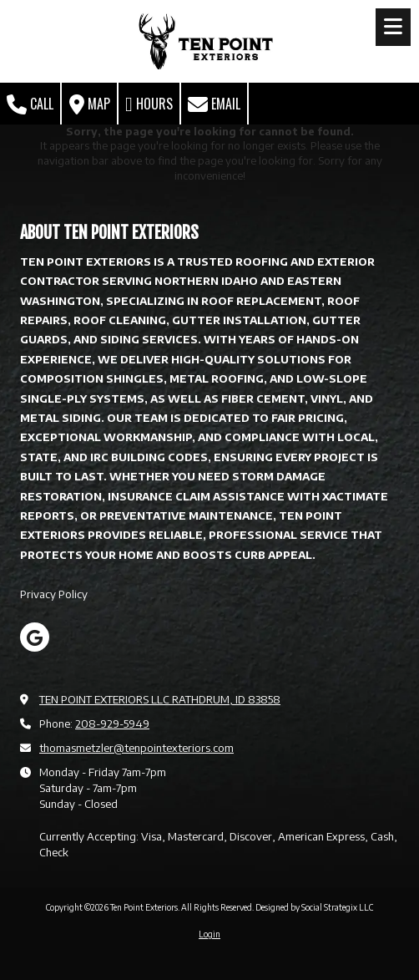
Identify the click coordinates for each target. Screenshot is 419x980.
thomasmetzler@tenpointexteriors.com (136, 748)
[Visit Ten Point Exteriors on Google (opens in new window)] (35, 637)
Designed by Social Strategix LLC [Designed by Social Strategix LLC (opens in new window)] (314, 907)
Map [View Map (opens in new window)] (90, 104)
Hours (149, 104)
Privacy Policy (54, 594)
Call (30, 104)
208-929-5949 (112, 724)
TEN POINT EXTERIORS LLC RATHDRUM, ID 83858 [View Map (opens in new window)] (160, 699)
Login (209, 934)
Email (214, 104)
